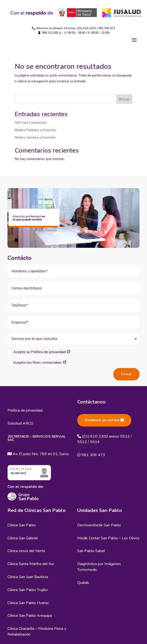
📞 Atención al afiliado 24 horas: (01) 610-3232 (64, 28)
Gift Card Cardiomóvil (31, 123)
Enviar (126, 374)
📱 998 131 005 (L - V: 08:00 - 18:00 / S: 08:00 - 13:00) (73, 33)
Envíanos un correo (102, 420)
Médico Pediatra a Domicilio (35, 130)
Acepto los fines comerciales (37, 363)
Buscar (124, 99)
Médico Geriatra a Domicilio (35, 137)
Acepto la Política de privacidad (39, 352)
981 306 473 (107, 28)
